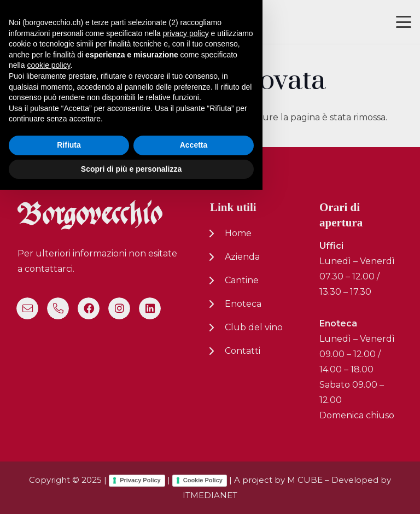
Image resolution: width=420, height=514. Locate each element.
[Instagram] (119, 308)
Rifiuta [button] (69, 469)
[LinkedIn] (150, 308)
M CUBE (305, 480)
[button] (404, 22)
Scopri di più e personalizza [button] (131, 493)
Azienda (242, 257)
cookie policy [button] (48, 389)
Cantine (242, 280)
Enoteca (243, 304)
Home (238, 233)
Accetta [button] (194, 469)
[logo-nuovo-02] (42, 22)
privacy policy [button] (186, 357)
